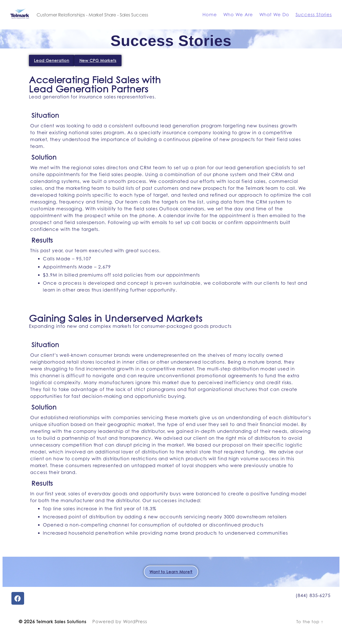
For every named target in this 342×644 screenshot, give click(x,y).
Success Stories (314, 18)
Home (210, 18)
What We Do (274, 18)
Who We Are (238, 18)
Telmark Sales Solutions (64, 629)
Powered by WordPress (125, 629)
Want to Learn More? (171, 579)
